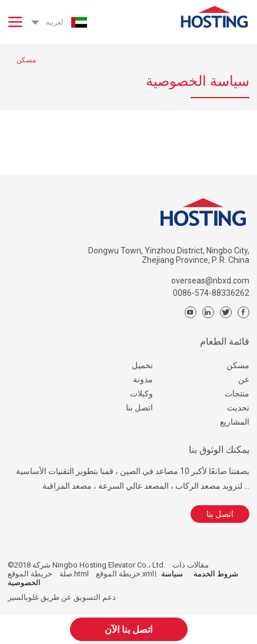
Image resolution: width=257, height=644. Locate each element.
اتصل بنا (139, 408)
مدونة (143, 379)
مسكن (238, 365)
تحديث (238, 408)
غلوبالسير (23, 597)
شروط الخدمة (216, 574)
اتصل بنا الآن (128, 630)
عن (244, 379)
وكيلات (141, 393)
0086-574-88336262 (211, 293)
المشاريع (235, 422)
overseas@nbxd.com (210, 281)
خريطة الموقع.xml (125, 574)
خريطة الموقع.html (48, 574)
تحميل (142, 365)
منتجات (237, 393)
